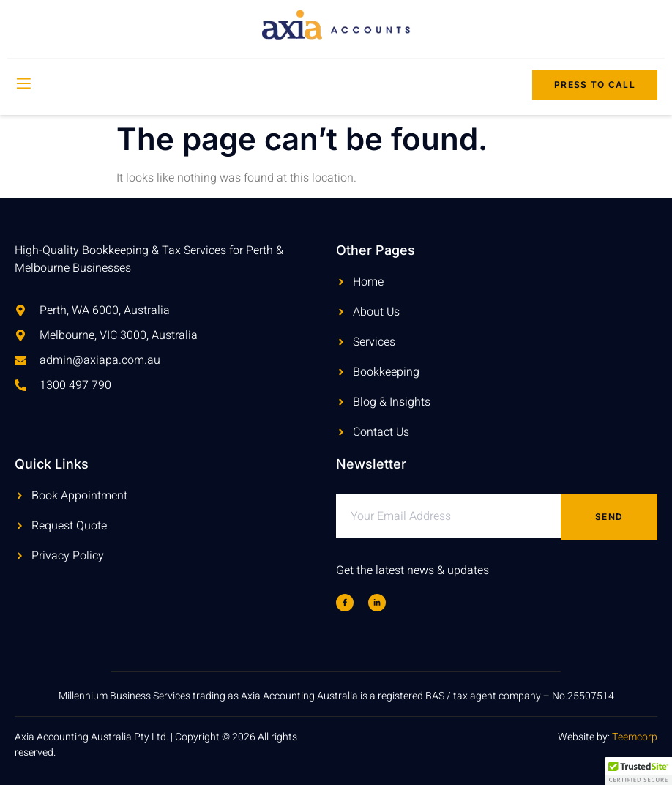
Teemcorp (635, 737)
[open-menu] (23, 85)
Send (609, 517)
